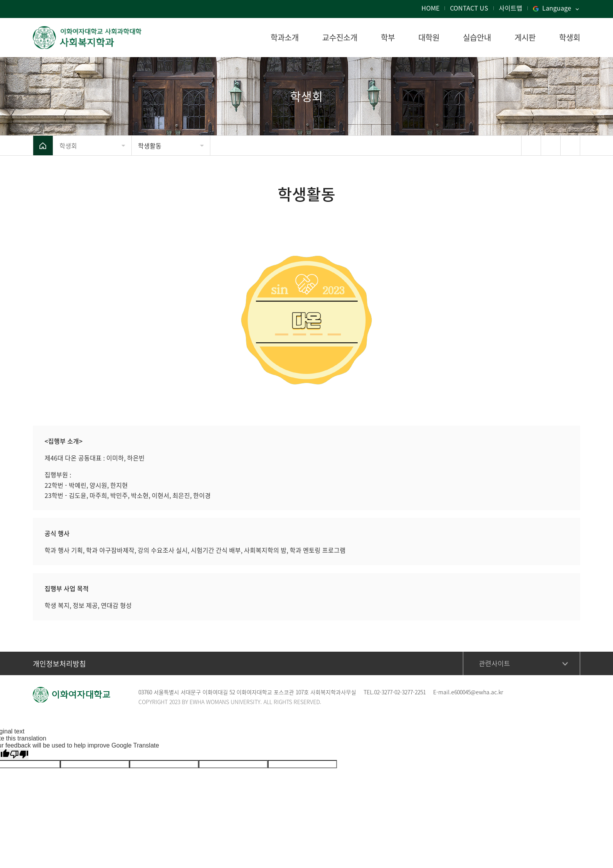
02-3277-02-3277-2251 (400, 692)
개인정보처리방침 (59, 664)
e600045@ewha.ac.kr (477, 692)
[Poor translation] (19, 754)
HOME (430, 8)
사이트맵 (511, 8)
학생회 (68, 146)
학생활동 (150, 146)
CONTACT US (469, 8)
